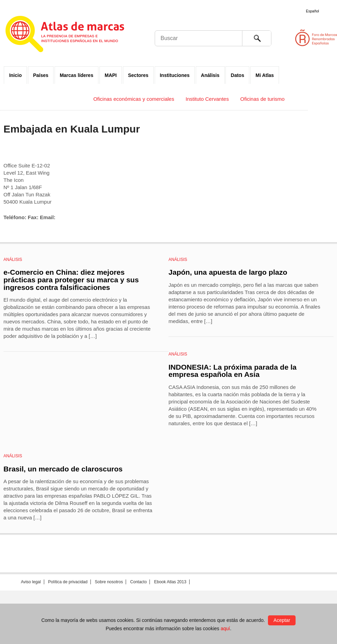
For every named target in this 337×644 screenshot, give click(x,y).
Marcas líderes (76, 75)
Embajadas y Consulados (52, 99)
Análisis (210, 75)
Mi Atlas (265, 75)
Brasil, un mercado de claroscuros (63, 469)
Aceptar (282, 620)
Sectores (138, 75)
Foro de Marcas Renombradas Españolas (308, 38)
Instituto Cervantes (207, 99)
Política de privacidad (68, 582)
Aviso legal (31, 582)
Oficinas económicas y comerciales (134, 99)
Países (41, 75)
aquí (225, 628)
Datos (237, 75)
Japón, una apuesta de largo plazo (228, 272)
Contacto (138, 582)
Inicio (15, 75)
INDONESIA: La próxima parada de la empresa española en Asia (233, 371)
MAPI (111, 75)
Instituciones (175, 75)
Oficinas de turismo (262, 99)
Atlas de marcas (73, 35)
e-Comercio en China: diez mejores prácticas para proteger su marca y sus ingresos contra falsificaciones (71, 280)
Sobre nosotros (109, 582)
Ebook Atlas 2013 (170, 582)
